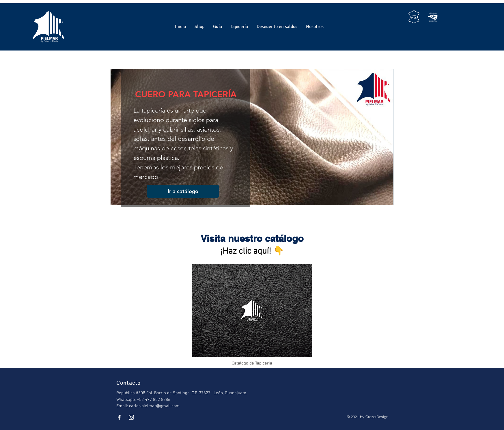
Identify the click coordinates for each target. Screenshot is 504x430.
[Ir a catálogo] (183, 191)
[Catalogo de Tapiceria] (252, 314)
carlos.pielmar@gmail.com (154, 406)
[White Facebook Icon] (119, 417)
